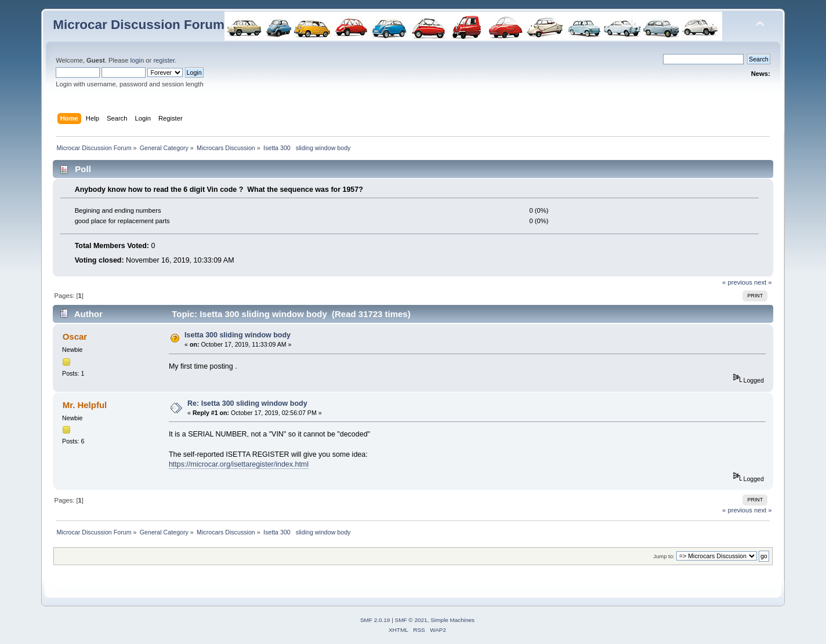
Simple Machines (452, 620)
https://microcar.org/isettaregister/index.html (239, 464)
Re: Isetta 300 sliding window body (247, 403)
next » (763, 282)
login (137, 60)
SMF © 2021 (411, 620)
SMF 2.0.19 (375, 620)
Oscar (75, 336)
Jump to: (664, 556)
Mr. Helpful (85, 405)
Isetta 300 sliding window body (238, 335)
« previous (737, 282)
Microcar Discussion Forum (139, 25)
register (164, 60)
